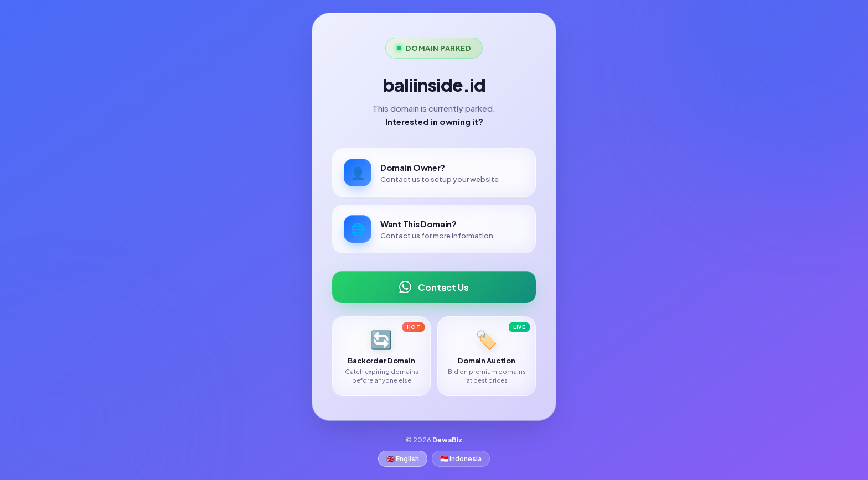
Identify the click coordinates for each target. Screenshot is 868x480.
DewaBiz (447, 440)
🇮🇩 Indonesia (461, 459)
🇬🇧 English (403, 459)
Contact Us (434, 287)
